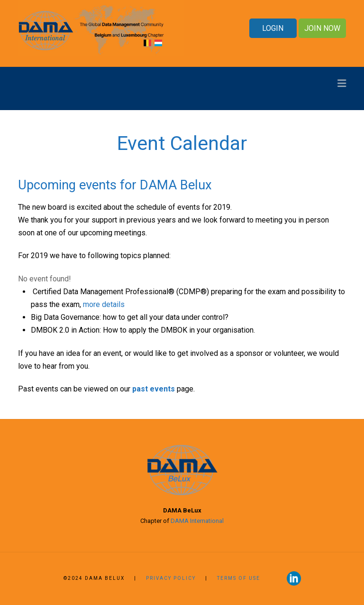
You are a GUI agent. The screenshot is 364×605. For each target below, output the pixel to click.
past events (154, 389)
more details (104, 304)
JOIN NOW (322, 28)
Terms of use (240, 578)
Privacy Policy (171, 578)
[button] (342, 83)
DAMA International (197, 521)
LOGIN (273, 28)
